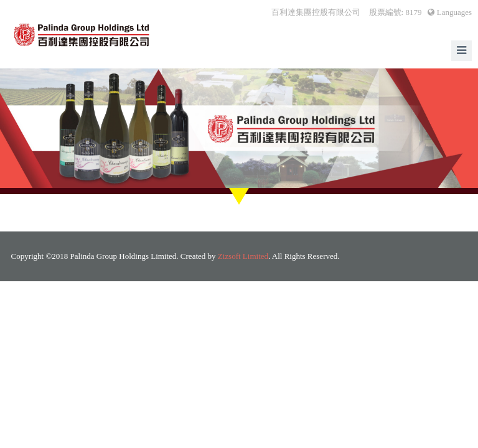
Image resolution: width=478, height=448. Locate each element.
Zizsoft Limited (243, 256)
